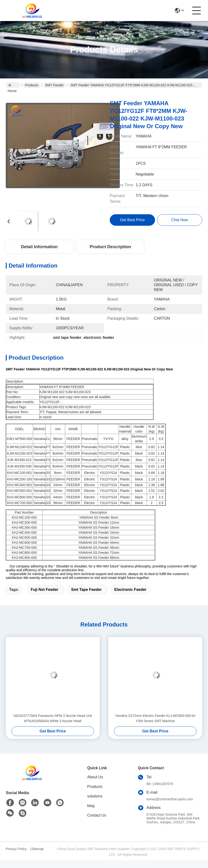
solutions (95, 796)
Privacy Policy (16, 849)
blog (91, 806)
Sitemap (38, 849)
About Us (95, 777)
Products (32, 85)
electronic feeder (130, 590)
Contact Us (97, 815)
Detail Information (39, 247)
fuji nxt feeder (45, 590)
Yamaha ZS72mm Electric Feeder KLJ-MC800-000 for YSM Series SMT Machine (155, 718)
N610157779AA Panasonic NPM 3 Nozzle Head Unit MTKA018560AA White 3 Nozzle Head (53, 718)
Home (12, 86)
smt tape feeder (86, 590)
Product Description (110, 247)
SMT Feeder (54, 85)
